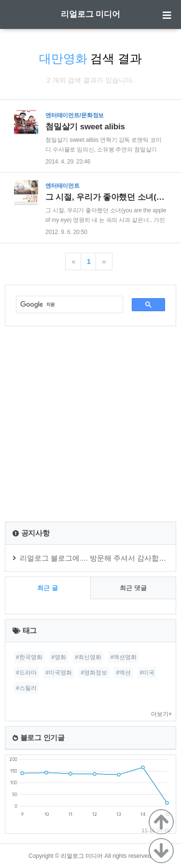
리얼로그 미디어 (91, 14)
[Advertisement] (90, 424)
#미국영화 (59, 673)
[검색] (65, 304)
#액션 (123, 673)
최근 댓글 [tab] (133, 588)
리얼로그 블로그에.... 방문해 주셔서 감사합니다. (98, 558)
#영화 (59, 657)
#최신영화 (88, 657)
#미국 (147, 673)
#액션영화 (123, 657)
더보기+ (161, 714)
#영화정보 (94, 673)
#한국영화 (29, 657)
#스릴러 (26, 688)
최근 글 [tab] (48, 588)
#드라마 (26, 673)
